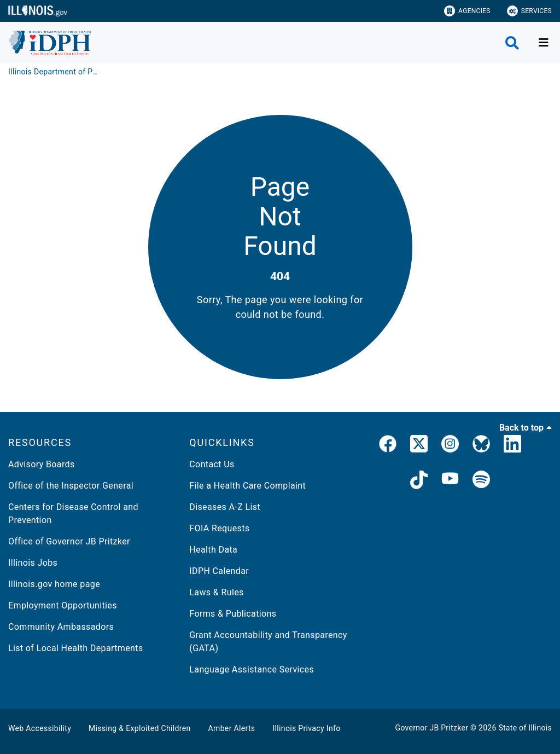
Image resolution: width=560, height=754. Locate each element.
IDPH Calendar (219, 571)
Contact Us (212, 464)
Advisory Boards (42, 464)
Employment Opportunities (63, 605)
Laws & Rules (216, 592)
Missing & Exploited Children (139, 728)
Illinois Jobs (33, 563)
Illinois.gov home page (54, 584)
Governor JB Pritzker (432, 728)
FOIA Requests (219, 528)
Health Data (213, 550)
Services (529, 11)
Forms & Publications (233, 614)
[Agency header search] (512, 43)
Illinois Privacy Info (306, 728)
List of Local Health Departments (76, 648)
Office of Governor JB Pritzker (69, 541)
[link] (388, 446)
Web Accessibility (40, 728)
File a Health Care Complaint (247, 486)
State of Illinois (525, 728)
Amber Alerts (232, 728)
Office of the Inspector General (71, 486)
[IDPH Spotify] (481, 482)
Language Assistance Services (252, 669)
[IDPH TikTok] (419, 482)
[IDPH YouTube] (450, 482)
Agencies (467, 11)
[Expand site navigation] (544, 43)
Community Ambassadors (61, 627)
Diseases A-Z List (225, 507)
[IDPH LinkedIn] (512, 446)
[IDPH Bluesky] (481, 446)
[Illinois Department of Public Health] (55, 72)
